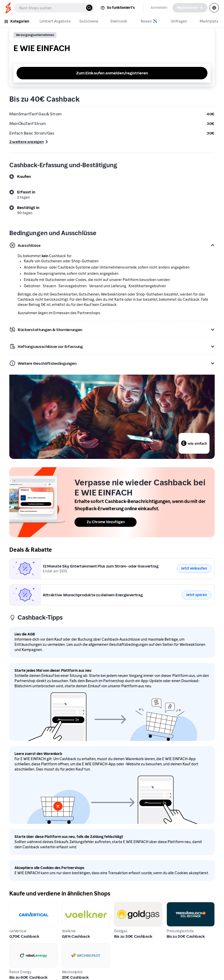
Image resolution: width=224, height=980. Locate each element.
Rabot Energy (22, 946)
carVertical (20, 905)
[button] (112, 245)
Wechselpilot (74, 946)
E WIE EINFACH (23, 561)
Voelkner (70, 905)
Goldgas (122, 905)
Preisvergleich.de (183, 905)
